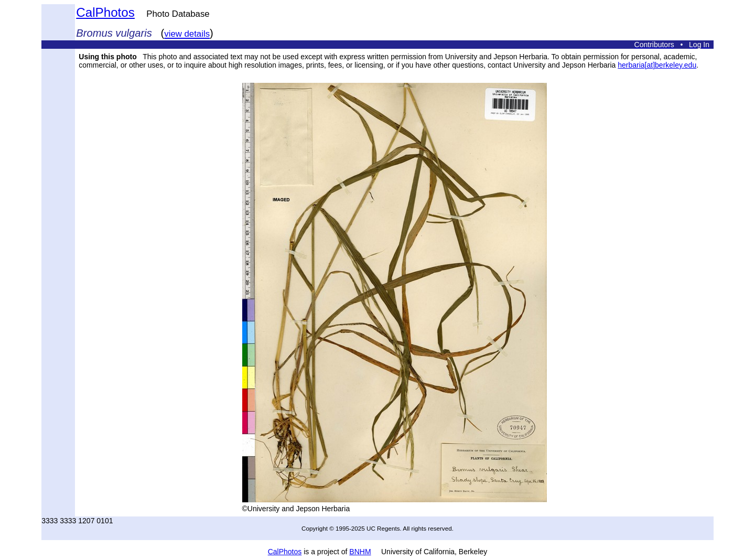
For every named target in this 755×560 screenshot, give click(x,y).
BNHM (360, 552)
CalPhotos (105, 12)
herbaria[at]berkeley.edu (657, 65)
